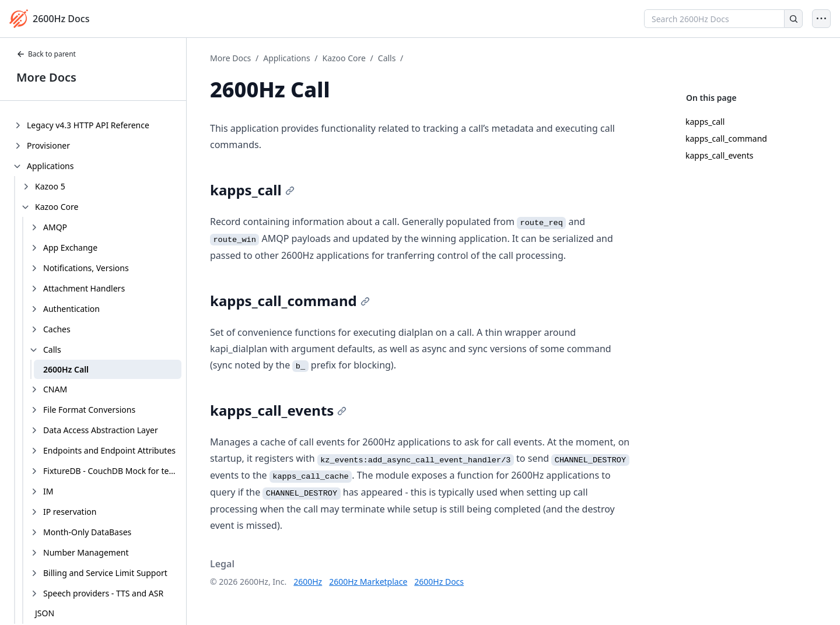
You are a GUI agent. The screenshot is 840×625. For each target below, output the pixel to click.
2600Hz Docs (439, 582)
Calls (387, 58)
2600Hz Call (66, 369)
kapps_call (705, 122)
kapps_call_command (726, 138)
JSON (45, 613)
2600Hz (308, 582)
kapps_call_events (720, 155)
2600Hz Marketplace (368, 582)
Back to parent (46, 54)
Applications (286, 58)
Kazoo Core (344, 58)
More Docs (46, 77)
